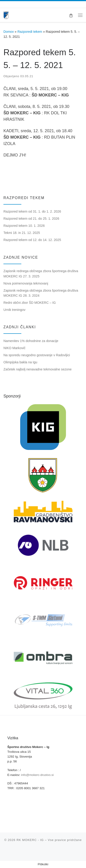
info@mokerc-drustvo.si (37, 775)
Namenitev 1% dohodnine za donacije (31, 341)
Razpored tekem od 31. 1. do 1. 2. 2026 (32, 211)
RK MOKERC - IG (30, 840)
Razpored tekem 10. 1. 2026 (24, 226)
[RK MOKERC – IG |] (6, 15)
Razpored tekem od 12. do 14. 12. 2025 (32, 240)
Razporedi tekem (30, 32)
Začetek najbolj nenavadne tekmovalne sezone (37, 369)
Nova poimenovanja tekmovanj (26, 283)
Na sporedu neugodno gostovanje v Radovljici (37, 355)
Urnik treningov (14, 310)
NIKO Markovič (14, 348)
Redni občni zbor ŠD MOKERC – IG (30, 303)
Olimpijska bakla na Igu (20, 362)
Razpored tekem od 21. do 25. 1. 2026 (31, 219)
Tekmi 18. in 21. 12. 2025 (22, 233)
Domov (9, 32)
